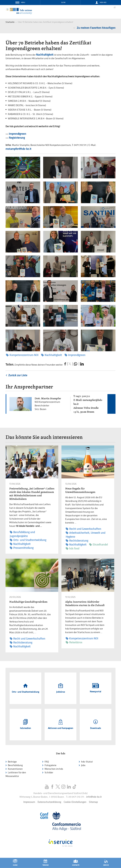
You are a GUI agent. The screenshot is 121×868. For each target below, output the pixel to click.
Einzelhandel (98, 545)
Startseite (10, 22)
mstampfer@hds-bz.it (18, 149)
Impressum (29, 802)
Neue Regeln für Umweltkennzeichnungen (80, 490)
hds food (72, 549)
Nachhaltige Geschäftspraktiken (28, 602)
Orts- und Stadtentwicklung (28, 540)
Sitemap (93, 802)
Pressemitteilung (22, 548)
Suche (63, 3)
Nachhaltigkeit (45, 55)
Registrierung (17, 138)
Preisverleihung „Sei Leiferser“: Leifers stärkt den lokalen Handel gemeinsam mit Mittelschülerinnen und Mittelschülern (32, 494)
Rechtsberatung (77, 541)
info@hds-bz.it (94, 797)
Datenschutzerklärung (49, 802)
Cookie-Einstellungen (75, 802)
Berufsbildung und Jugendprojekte (22, 534)
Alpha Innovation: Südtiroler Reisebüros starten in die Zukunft (85, 604)
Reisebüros (74, 642)
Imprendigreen (17, 134)
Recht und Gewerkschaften (83, 529)
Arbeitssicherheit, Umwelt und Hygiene (85, 535)
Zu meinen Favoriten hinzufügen (96, 28)
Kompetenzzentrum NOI (22, 355)
